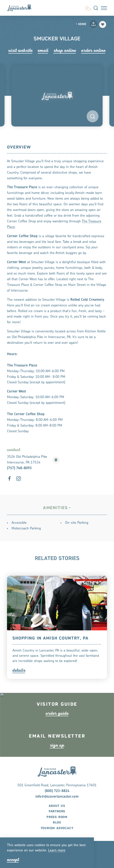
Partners (57, 822)
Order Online (93, 50)
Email (43, 50)
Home (81, 24)
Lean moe (57, 851)
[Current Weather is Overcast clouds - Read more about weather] (88, 7)
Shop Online (65, 50)
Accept (13, 860)
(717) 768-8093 (19, 468)
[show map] (56, 460)
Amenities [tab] (55, 508)
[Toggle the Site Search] (96, 8)
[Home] (21, 8)
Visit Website (21, 50)
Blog (57, 833)
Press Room (57, 828)
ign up (57, 750)
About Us (57, 817)
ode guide (57, 718)
